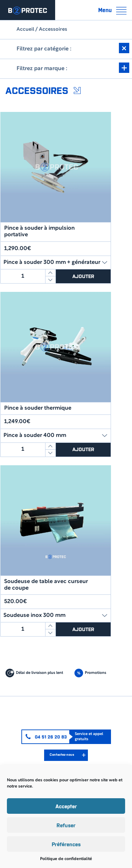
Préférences (66, 844)
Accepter (66, 806)
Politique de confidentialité (66, 859)
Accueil (25, 30)
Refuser (66, 825)
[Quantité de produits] (23, 276)
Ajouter (83, 276)
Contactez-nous (62, 754)
